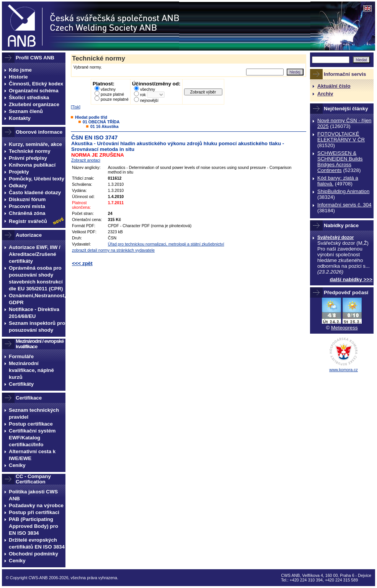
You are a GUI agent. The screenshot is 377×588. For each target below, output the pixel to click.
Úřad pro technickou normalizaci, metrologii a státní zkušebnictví (166, 244)
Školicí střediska (29, 97)
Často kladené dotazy (35, 192)
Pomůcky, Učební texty (37, 179)
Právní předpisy (28, 158)
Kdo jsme (20, 70)
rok (143, 95)
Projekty (19, 172)
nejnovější (149, 100)
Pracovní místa (27, 206)
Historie (18, 77)
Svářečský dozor (335, 237)
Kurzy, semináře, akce (35, 144)
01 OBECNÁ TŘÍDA (101, 122)
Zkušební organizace (34, 104)
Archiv (325, 94)
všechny (108, 89)
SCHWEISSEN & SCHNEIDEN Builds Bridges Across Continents (340, 162)
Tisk (76, 107)
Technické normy (30, 151)
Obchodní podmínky (33, 554)
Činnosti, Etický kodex (36, 84)
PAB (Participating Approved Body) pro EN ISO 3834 (33, 526)
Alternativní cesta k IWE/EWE (32, 455)
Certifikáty (21, 384)
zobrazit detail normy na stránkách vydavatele (113, 250)
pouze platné (112, 94)
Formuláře (21, 356)
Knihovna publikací (32, 165)
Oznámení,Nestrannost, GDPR (37, 299)
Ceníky (17, 465)
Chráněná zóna (27, 213)
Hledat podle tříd (91, 117)
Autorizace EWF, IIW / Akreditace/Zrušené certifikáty (35, 254)
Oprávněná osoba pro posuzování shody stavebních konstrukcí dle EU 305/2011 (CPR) (36, 278)
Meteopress (344, 328)
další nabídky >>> (351, 279)
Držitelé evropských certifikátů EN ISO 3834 (37, 543)
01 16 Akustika (104, 126)
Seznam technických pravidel (34, 414)
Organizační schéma (34, 91)
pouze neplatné (115, 99)
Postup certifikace (31, 424)
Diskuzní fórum (27, 199)
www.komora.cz (344, 370)
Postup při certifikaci (34, 512)
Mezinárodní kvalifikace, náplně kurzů (31, 370)
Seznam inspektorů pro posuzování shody (37, 327)
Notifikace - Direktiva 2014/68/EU (34, 313)
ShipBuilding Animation (343, 191)
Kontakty (20, 118)
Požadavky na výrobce (36, 505)
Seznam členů (26, 111)
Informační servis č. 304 (344, 205)
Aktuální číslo (334, 86)
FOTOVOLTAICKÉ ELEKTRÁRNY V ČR (341, 137)
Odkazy (18, 186)
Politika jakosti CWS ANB (33, 495)
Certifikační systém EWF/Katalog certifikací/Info (32, 438)
